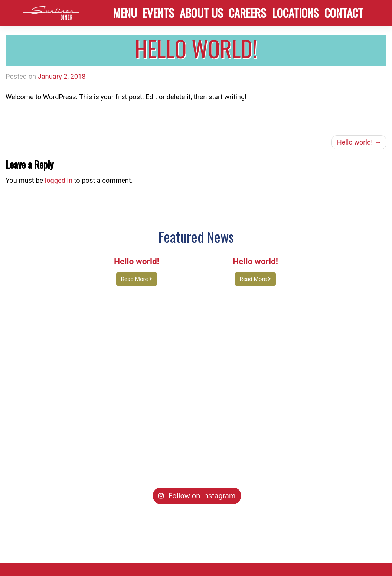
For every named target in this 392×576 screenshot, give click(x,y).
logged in (59, 180)
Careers (247, 13)
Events (158, 13)
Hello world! (355, 142)
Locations (295, 13)
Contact (344, 13)
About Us (201, 13)
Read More (137, 279)
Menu (125, 13)
